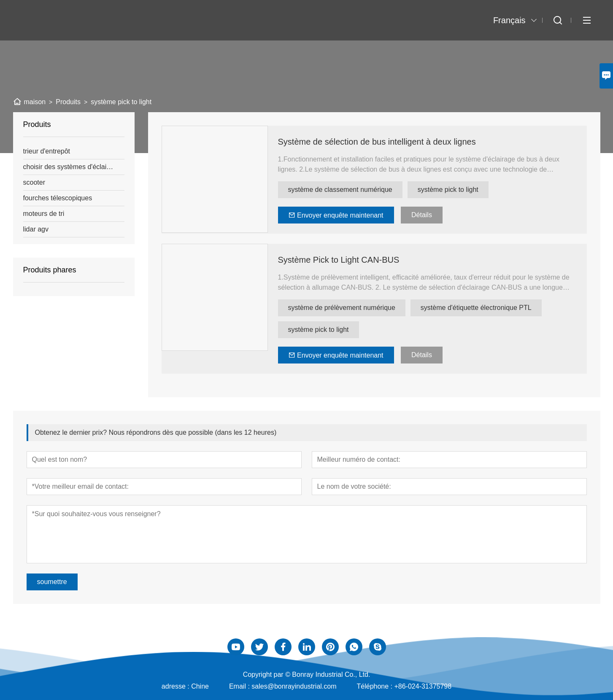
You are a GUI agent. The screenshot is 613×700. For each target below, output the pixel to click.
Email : (240, 686)
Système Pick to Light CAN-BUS (339, 260)
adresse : (176, 686)
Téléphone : (376, 686)
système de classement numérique (340, 190)
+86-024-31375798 (423, 686)
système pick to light (448, 190)
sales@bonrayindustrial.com (294, 686)
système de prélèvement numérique (342, 308)
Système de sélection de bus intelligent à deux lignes (377, 142)
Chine (200, 686)
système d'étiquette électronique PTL (476, 308)
